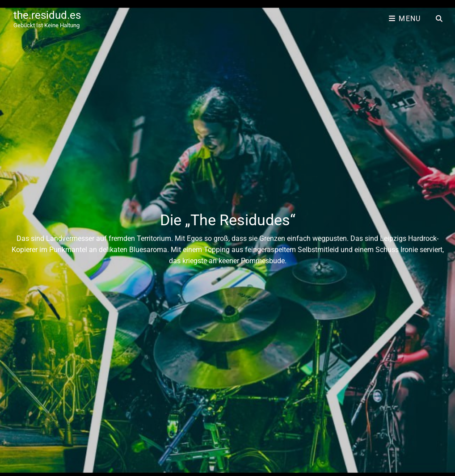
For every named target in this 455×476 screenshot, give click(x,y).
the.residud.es (47, 15)
